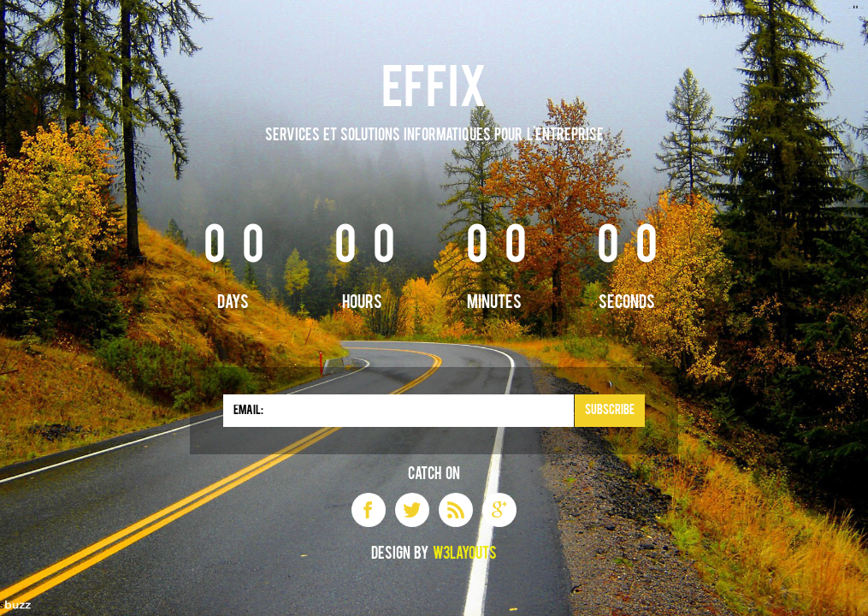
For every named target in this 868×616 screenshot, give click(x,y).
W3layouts (465, 554)
